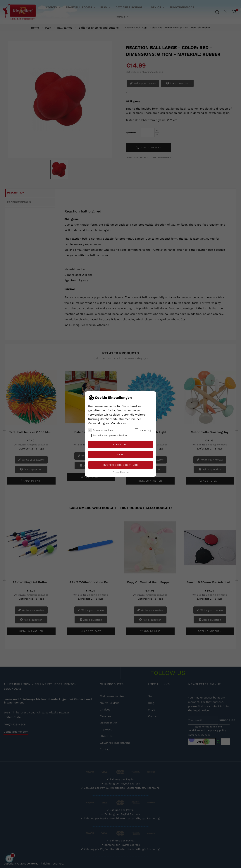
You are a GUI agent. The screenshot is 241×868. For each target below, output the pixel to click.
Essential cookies (100, 430)
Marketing (143, 430)
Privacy (116, 472)
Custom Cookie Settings (121, 465)
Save (121, 455)
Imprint (125, 472)
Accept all (120, 444)
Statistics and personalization (107, 435)
